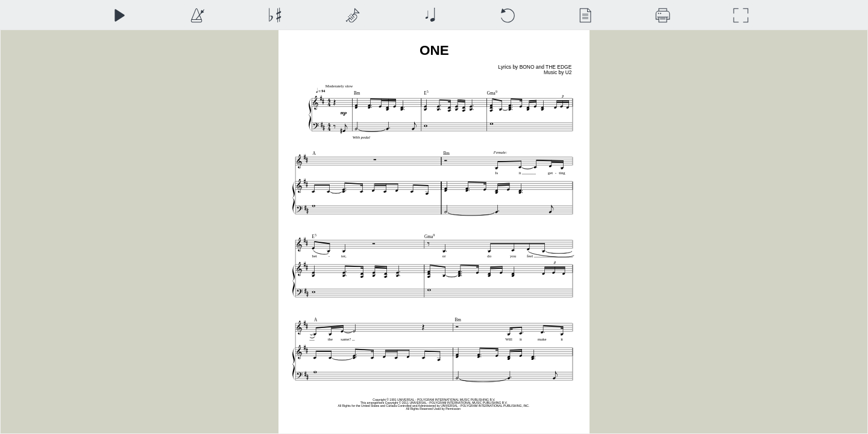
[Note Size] (430, 15)
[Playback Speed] (197, 15)
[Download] (663, 15)
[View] (585, 15)
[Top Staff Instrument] (352, 15)
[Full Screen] (741, 15)
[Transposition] (275, 15)
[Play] (119, 15)
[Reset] (507, 15)
